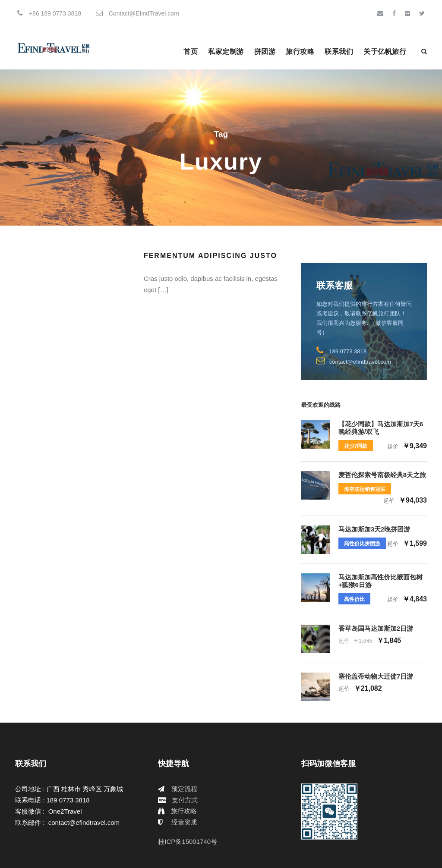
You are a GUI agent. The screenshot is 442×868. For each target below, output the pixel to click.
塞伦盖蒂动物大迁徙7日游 (376, 676)
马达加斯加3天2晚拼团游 (374, 529)
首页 (191, 52)
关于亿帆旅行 (385, 52)
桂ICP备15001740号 (188, 841)
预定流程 (184, 789)
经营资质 (184, 822)
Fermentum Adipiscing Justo (210, 256)
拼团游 (265, 52)
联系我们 (339, 52)
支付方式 (185, 800)
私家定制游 (226, 52)
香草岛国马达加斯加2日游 (376, 628)
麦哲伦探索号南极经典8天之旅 (382, 475)
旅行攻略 (300, 52)
